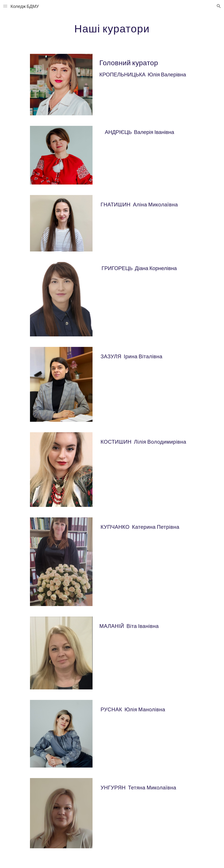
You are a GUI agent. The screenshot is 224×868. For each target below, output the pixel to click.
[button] (5, 6)
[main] (112, 27)
